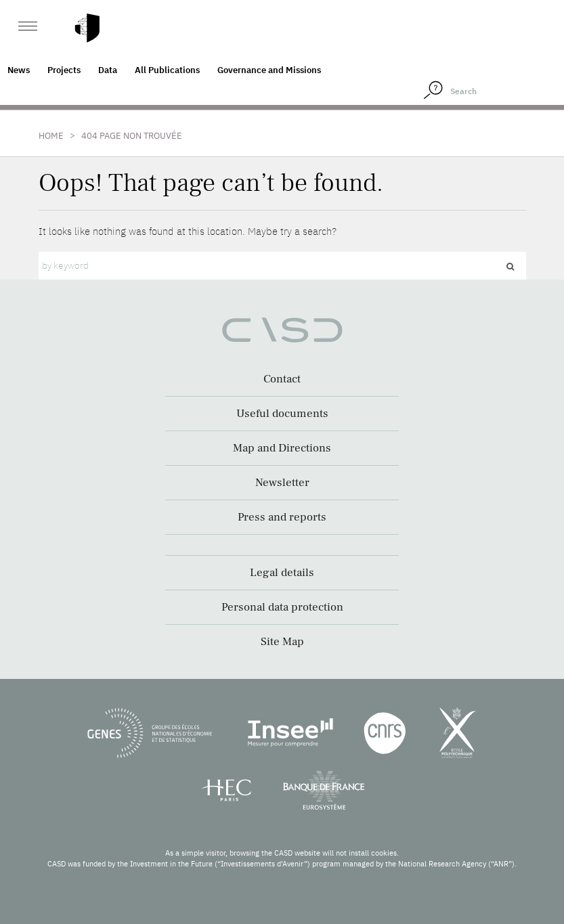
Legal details (282, 573)
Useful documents (282, 414)
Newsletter (282, 483)
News (19, 70)
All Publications (167, 70)
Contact (282, 379)
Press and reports (282, 517)
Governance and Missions (269, 70)
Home (51, 136)
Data (108, 70)
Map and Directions (282, 448)
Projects (64, 70)
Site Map (282, 642)
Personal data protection (282, 607)
